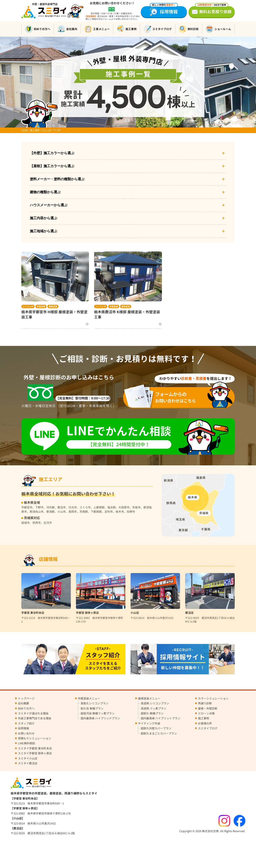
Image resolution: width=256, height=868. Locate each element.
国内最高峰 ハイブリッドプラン (100, 718)
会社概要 (23, 703)
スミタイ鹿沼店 (28, 763)
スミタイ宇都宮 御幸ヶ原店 (35, 753)
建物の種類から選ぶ (128, 192)
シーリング (28, 306)
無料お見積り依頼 (213, 10)
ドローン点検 (206, 713)
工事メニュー (97, 29)
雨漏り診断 (205, 703)
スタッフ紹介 (26, 723)
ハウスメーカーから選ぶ (128, 205)
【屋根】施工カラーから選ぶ (128, 166)
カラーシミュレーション (213, 698)
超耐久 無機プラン (152, 713)
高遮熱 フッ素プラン (154, 708)
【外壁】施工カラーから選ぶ (128, 153)
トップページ (26, 698)
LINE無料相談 (26, 743)
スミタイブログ (158, 29)
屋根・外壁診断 (208, 708)
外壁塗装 (41, 306)
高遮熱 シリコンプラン (155, 703)
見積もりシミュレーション (35, 738)
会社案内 (67, 29)
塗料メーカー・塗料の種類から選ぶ (128, 179)
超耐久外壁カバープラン (156, 728)
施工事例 (127, 29)
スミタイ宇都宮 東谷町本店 (35, 748)
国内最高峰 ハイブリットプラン (161, 718)
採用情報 (164, 11)
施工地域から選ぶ (128, 231)
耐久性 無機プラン (92, 708)
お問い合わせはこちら (182, 397)
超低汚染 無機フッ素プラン (98, 713)
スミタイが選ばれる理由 (33, 713)
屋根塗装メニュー (149, 698)
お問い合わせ (26, 733)
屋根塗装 (53, 306)
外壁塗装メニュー (89, 698)
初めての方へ (38, 29)
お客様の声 (205, 723)
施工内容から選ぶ (128, 218)
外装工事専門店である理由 (35, 718)
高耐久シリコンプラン (95, 703)
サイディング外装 (149, 723)
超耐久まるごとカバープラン (159, 733)
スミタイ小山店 (28, 758)
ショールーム (218, 29)
